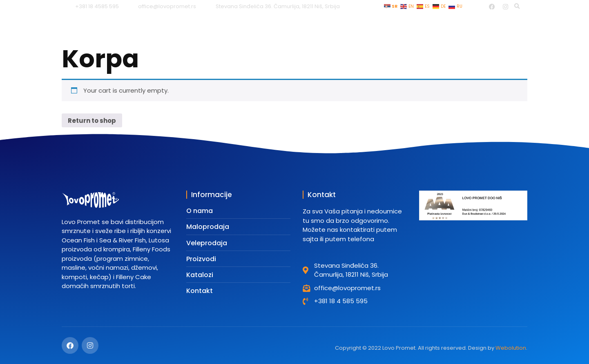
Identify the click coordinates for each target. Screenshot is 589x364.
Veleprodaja (303, 28)
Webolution (511, 348)
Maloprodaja (245, 28)
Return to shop (92, 121)
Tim (435, 28)
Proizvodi (355, 28)
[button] (517, 7)
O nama (471, 28)
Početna (193, 28)
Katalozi (399, 28)
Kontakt (514, 28)
